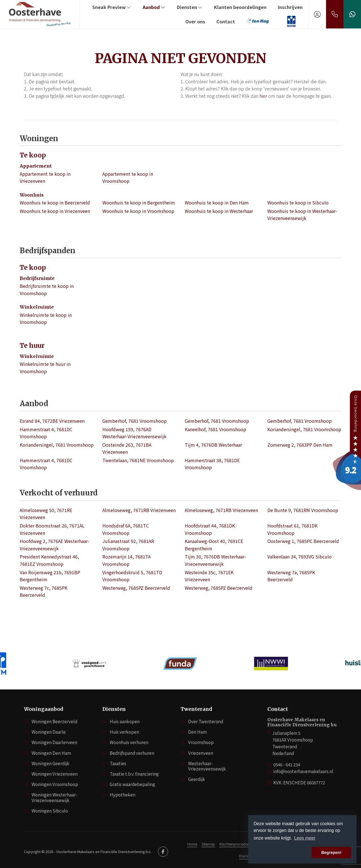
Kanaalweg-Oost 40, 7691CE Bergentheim (214, 545)
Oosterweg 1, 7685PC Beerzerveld (303, 541)
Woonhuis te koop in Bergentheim (139, 202)
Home (192, 844)
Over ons (195, 21)
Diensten (190, 7)
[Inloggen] (317, 14)
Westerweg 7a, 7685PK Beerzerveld (291, 576)
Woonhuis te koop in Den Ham (217, 202)
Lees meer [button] (305, 838)
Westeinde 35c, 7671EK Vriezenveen (209, 576)
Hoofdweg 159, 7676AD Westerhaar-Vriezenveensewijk (134, 433)
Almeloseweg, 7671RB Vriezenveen (139, 510)
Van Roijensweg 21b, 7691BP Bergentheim (50, 576)
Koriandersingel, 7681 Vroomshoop (304, 429)
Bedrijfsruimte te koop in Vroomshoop (47, 290)
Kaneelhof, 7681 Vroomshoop (215, 429)
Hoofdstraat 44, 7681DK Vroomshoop (210, 529)
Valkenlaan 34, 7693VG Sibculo (300, 557)
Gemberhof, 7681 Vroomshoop (135, 421)
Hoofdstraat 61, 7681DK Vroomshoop (292, 529)
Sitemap (208, 844)
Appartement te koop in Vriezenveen (45, 177)
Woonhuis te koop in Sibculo (298, 202)
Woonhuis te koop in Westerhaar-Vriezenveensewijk (302, 215)
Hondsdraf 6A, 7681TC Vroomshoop (126, 529)
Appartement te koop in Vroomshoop (128, 177)
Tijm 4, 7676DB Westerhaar (213, 445)
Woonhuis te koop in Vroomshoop (138, 211)
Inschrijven (290, 7)
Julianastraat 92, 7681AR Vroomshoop (128, 545)
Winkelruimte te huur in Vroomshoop (45, 368)
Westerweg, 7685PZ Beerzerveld (136, 588)
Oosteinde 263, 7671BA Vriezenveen (127, 448)
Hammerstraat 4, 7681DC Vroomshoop (46, 433)
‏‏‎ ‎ (281, 21)
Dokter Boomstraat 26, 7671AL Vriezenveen (52, 529)
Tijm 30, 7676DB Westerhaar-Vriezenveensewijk (215, 560)
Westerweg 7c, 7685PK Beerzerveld (44, 591)
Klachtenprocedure (235, 844)
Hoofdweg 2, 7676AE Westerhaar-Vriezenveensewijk (55, 545)
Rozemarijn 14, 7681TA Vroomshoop (126, 560)
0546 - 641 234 (287, 764)
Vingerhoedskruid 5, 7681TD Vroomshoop (132, 576)
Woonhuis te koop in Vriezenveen (55, 211)
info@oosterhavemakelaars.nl (303, 771)
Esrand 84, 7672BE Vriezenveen (52, 421)
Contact (226, 21)
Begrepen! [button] (331, 853)
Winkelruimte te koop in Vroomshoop (46, 319)
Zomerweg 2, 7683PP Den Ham (300, 445)
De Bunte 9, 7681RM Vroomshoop (303, 510)
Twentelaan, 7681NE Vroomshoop (138, 460)
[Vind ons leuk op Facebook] (163, 852)
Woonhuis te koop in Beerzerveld (55, 202)
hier (263, 96)
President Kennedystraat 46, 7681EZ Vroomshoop (49, 560)
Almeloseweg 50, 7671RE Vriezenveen (46, 514)
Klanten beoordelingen (240, 7)
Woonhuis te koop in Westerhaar (219, 211)
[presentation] (173, 680)
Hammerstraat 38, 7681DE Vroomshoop (212, 464)
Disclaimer (247, 856)
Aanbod (154, 7)
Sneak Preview (112, 7)
